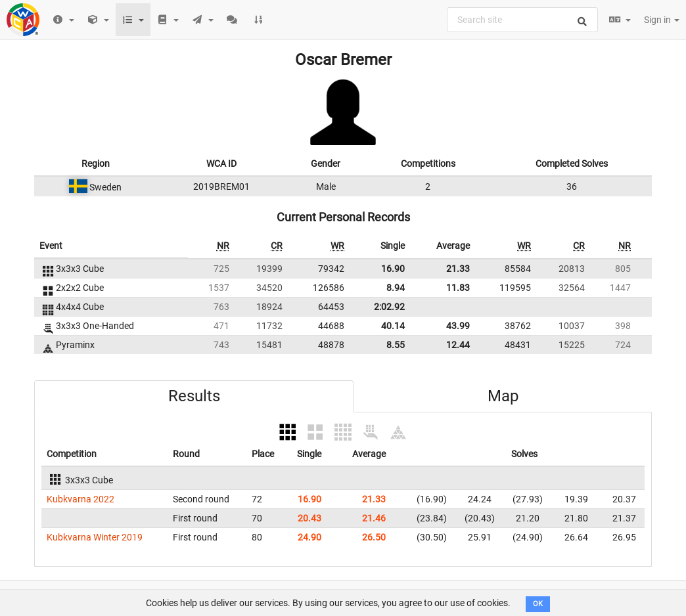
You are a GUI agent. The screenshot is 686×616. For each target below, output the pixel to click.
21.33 (458, 269)
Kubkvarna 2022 (80, 499)
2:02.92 (389, 307)
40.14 (393, 326)
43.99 (458, 326)
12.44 (458, 345)
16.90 (393, 269)
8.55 (396, 345)
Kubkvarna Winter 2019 (95, 537)
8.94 (396, 288)
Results (194, 396)
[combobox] (522, 20)
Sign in (662, 20)
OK (538, 604)
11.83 (458, 288)
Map (503, 396)
